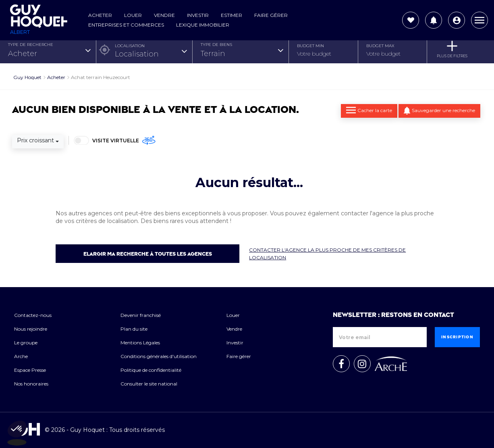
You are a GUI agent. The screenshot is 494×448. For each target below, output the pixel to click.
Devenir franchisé (141, 315)
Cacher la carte (369, 110)
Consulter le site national (149, 384)
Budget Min (310, 46)
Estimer (231, 15)
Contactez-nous (33, 315)
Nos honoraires (31, 384)
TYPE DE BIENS (216, 45)
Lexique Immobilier (203, 25)
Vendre (164, 15)
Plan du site (134, 329)
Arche (21, 356)
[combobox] (49, 54)
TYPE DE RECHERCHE (31, 45)
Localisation (130, 46)
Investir (198, 15)
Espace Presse (30, 370)
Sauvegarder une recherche (439, 111)
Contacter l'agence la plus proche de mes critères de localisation (327, 254)
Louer (133, 15)
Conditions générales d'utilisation (159, 356)
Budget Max (380, 46)
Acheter (100, 15)
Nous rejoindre (31, 329)
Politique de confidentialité (151, 370)
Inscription (457, 337)
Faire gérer (271, 15)
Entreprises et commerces (126, 25)
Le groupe (26, 343)
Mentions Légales (140, 343)
